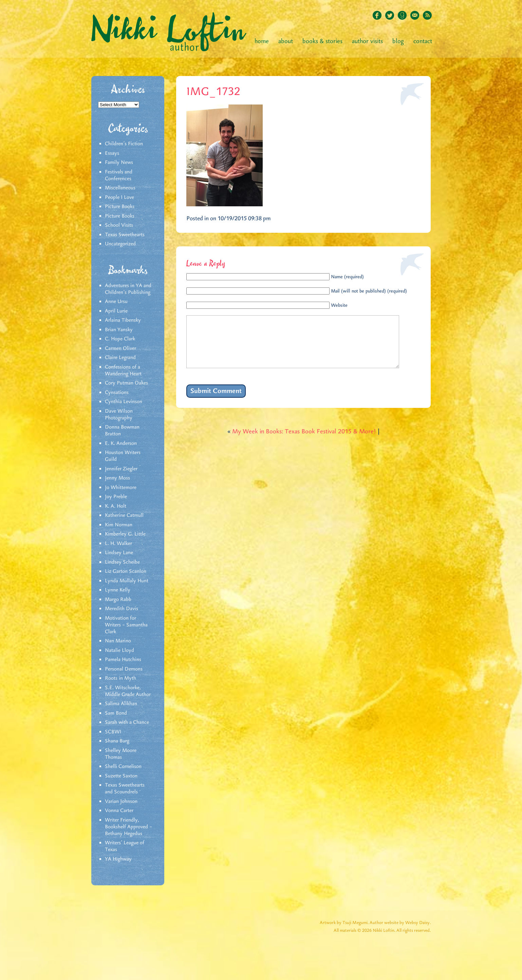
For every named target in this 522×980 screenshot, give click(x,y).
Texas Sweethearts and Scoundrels (125, 789)
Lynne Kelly (118, 590)
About (286, 41)
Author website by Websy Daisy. (400, 923)
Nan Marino (118, 641)
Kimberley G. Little (125, 534)
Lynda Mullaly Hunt (127, 581)
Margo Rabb (118, 600)
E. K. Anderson (121, 444)
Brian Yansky (119, 330)
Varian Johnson (121, 802)
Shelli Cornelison (123, 767)
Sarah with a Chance (127, 722)
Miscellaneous (120, 188)
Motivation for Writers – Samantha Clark (126, 625)
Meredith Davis (122, 609)
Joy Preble (116, 497)
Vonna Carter (119, 811)
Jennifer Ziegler (121, 469)
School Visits (119, 225)
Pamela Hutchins (123, 660)
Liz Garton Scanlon (126, 571)
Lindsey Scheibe (122, 562)
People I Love (119, 197)
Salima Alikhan (121, 704)
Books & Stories (322, 41)
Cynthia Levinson (124, 402)
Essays (112, 153)
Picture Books (120, 207)
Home (262, 41)
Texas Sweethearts (125, 235)
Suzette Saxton (121, 776)
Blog (398, 41)
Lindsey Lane (119, 553)
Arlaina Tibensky (123, 320)
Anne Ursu (116, 302)
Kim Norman (119, 525)
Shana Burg (117, 741)
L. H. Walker (118, 544)
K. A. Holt (116, 506)
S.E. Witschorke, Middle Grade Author (128, 691)
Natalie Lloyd (119, 651)
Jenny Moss (117, 478)
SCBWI (113, 732)
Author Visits (367, 41)
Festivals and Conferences (119, 175)
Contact (423, 41)
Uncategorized (120, 244)
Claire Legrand (120, 358)
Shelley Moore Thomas (121, 754)
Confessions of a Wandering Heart (123, 371)
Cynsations (117, 393)
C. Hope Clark (120, 339)
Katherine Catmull (124, 515)
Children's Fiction (124, 144)
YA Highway (118, 859)
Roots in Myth (120, 678)
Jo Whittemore (121, 488)
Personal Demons (124, 669)
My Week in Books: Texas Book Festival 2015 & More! (304, 442)
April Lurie (116, 311)
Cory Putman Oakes (126, 383)
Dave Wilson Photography (119, 415)
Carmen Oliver (120, 348)
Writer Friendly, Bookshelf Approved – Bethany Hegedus (128, 827)
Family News (119, 163)
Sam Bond (116, 713)
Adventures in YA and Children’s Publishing (128, 289)
